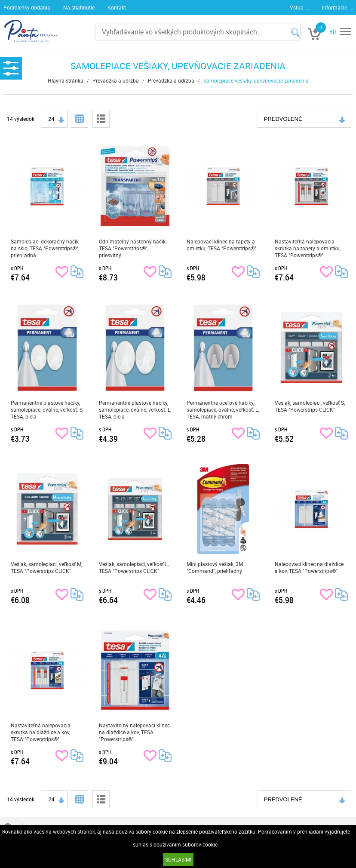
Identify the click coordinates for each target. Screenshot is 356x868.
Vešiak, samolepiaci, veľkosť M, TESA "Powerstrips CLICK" (46, 567)
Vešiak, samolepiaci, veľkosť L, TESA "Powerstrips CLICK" (134, 567)
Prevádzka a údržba (116, 80)
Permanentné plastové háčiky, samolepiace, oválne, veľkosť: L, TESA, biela (135, 409)
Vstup (297, 7)
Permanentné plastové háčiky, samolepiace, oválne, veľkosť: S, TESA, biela (47, 409)
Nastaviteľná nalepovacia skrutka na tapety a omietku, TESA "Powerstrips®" (308, 248)
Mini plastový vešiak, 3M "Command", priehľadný (215, 567)
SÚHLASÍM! (178, 859)
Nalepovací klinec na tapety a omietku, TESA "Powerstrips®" (221, 245)
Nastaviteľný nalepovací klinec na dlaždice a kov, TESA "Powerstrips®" (134, 732)
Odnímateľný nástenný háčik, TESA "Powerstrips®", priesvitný (133, 248)
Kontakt (117, 7)
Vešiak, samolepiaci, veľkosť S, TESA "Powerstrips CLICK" (310, 406)
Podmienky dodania (27, 7)
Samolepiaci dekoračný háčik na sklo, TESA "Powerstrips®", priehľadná (45, 248)
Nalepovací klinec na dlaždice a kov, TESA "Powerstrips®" (309, 567)
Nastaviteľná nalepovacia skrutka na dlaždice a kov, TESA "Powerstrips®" (41, 732)
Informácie (335, 7)
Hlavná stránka (66, 80)
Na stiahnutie (79, 7)
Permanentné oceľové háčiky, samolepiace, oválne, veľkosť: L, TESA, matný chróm (223, 409)
